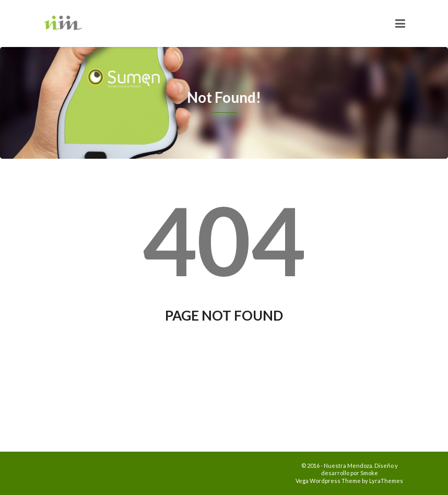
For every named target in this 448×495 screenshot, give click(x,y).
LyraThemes (386, 481)
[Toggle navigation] (400, 23)
